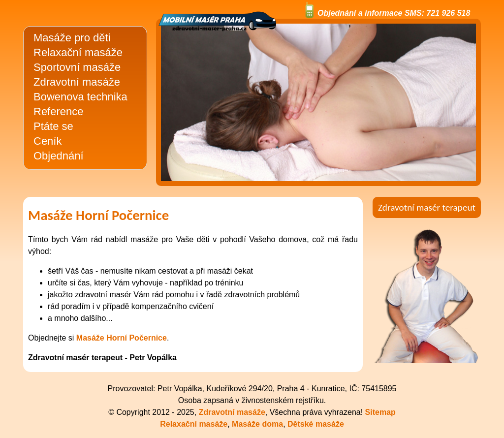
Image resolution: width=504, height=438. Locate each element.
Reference (59, 111)
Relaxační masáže (78, 52)
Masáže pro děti (72, 38)
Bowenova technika (80, 97)
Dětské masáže (316, 424)
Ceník (47, 141)
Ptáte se (53, 126)
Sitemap (380, 412)
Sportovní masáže (77, 67)
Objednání (59, 156)
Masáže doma (257, 424)
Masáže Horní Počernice (122, 338)
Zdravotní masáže (77, 82)
